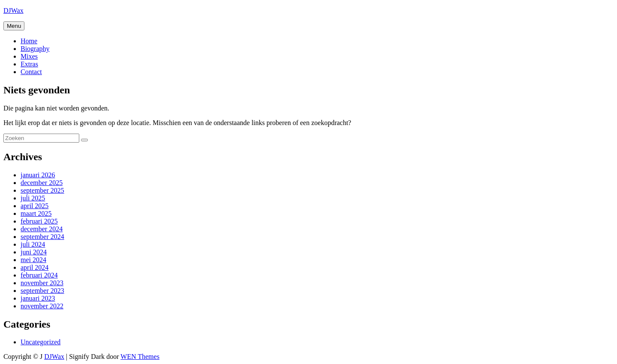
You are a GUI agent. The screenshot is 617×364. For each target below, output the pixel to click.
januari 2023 (38, 298)
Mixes (29, 56)
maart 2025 (36, 213)
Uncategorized (40, 342)
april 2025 (34, 206)
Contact (31, 72)
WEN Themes (140, 357)
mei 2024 (33, 260)
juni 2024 (34, 252)
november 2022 (42, 306)
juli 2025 (33, 198)
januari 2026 (38, 175)
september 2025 (42, 190)
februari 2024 (39, 275)
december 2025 (42, 183)
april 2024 (34, 267)
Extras (29, 64)
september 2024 (42, 237)
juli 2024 (33, 244)
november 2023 (42, 283)
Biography (35, 49)
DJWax (13, 10)
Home (29, 41)
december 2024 (42, 229)
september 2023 (42, 291)
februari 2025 (39, 221)
